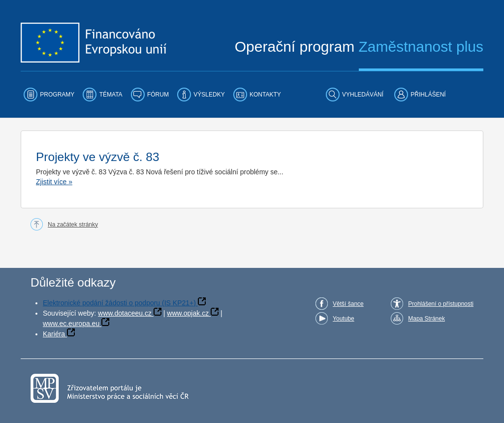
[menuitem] (49, 95)
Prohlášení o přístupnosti (441, 304)
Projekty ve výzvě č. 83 (98, 157)
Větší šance (348, 304)
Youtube (344, 319)
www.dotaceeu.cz (125, 313)
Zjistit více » (54, 182)
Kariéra (54, 334)
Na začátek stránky (73, 225)
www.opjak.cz (188, 313)
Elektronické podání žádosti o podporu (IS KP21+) (119, 303)
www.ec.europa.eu (71, 324)
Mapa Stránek (426, 319)
